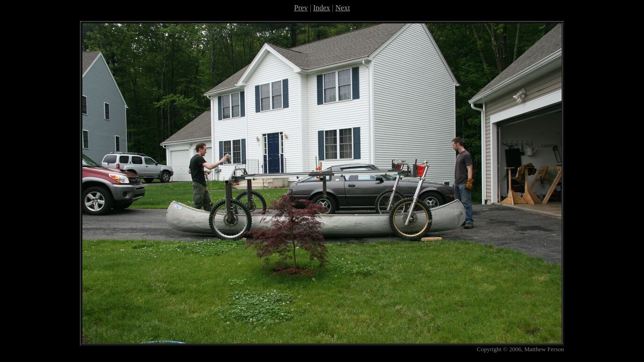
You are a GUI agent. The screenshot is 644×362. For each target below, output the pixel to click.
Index (322, 8)
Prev (301, 8)
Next (343, 8)
